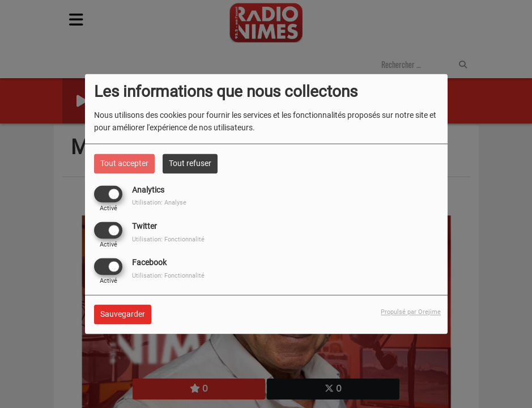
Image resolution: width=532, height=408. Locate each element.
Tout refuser (190, 163)
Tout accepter (124, 163)
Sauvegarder (123, 314)
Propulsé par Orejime (411, 313)
